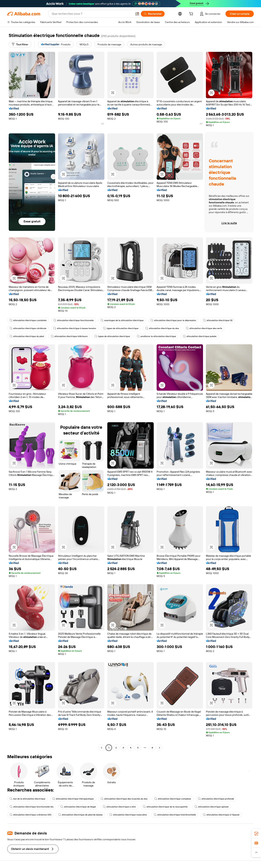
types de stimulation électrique (121, 328)
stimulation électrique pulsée (200, 336)
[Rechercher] (153, 14)
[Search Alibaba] (92, 14)
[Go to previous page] (101, 748)
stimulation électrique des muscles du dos (124, 799)
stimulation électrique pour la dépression (173, 320)
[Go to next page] (159, 748)
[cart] (192, 14)
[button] (137, 14)
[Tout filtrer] (20, 44)
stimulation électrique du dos (162, 328)
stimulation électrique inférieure (69, 336)
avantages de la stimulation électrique (122, 320)
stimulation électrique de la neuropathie (165, 807)
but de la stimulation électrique (27, 799)
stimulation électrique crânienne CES (30, 815)
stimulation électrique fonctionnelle (74, 320)
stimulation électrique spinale (212, 807)
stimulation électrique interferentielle (175, 815)
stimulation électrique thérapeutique (73, 799)
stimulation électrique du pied (27, 336)
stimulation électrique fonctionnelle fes (32, 807)
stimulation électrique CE (218, 320)
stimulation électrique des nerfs (204, 328)
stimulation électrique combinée (28, 320)
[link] (256, 834)
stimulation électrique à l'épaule (221, 815)
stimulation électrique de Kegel (78, 807)
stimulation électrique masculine (128, 815)
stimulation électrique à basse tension (75, 328)
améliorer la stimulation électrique (156, 336)
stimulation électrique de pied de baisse (80, 815)
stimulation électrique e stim (119, 807)
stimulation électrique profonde (216, 799)
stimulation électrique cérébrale (28, 328)
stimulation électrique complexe (173, 799)
